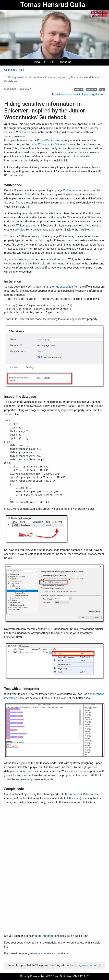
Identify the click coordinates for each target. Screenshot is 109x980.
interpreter (76, 794)
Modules (79, 90)
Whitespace (70, 190)
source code (41, 953)
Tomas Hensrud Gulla (53, 5)
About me (65, 62)
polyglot (19, 230)
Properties (92, 90)
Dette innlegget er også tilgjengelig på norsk (78, 94)
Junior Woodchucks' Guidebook (49, 144)
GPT (53, 62)
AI (45, 62)
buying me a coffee (85, 965)
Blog (37, 62)
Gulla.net (10, 70)
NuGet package (64, 287)
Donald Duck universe (50, 140)
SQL (102, 90)
